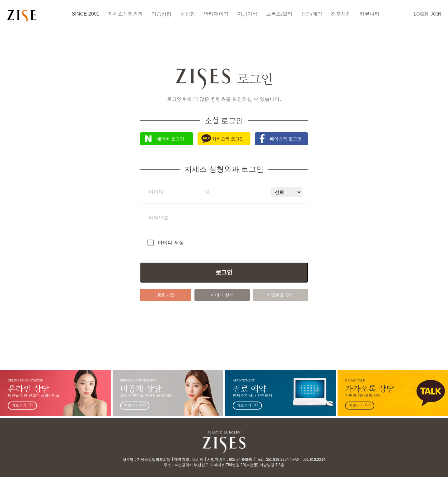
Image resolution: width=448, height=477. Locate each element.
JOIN (421, 17)
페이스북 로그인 (286, 139)
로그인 (224, 273)
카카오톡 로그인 (228, 139)
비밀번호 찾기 (280, 295)
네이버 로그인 (170, 139)
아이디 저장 (171, 243)
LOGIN (405, 17)
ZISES (41, 17)
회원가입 (166, 295)
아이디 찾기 (222, 295)
